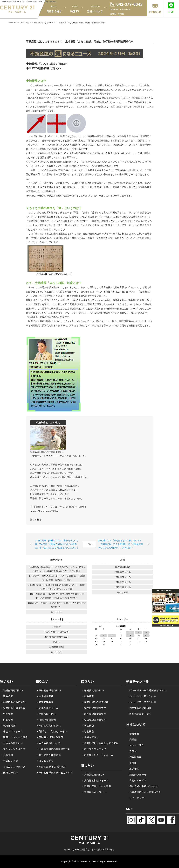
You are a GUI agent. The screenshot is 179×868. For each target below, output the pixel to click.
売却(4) (57, 642)
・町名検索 (7, 720)
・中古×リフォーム (12, 731)
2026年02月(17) (123, 577)
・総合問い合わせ (137, 775)
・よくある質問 (45, 761)
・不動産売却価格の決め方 (51, 767)
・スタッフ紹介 (135, 745)
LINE (171, 12)
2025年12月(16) (123, 587)
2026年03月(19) (123, 572)
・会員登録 (7, 755)
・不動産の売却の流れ (48, 726)
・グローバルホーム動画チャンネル (146, 690)
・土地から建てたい (12, 743)
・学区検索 (7, 714)
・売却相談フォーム (47, 708)
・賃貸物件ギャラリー (94, 792)
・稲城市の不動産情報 (13, 702)
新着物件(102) (57, 647)
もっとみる (56, 612)
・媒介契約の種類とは (48, 755)
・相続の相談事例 (46, 720)
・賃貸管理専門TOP (93, 775)
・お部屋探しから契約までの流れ (100, 743)
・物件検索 (7, 696)
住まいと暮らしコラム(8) (57, 632)
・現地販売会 (8, 726)
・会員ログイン (9, 761)
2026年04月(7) (123, 567)
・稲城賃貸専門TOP (93, 690)
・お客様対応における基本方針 (144, 792)
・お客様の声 (134, 757)
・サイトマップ (135, 798)
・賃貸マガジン (90, 737)
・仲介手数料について (48, 743)
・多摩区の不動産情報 (13, 708)
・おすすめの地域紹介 (139, 708)
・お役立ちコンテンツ (13, 767)
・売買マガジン (9, 772)
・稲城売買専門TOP (12, 690)
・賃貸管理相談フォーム (95, 780)
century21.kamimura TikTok (44, 511)
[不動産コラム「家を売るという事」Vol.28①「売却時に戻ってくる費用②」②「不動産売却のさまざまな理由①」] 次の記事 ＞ (121, 544)
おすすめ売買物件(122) (57, 637)
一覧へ (89, 544)
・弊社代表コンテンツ (139, 714)
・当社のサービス (137, 780)
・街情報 (132, 763)
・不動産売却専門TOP (49, 690)
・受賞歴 (132, 739)
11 (146, 635)
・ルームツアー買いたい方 (141, 696)
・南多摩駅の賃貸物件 (94, 714)
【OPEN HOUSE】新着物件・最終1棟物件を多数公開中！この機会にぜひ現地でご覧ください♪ (57, 596)
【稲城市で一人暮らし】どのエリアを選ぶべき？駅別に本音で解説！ (56, 605)
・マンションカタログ (13, 749)
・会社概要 (133, 734)
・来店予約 (133, 769)
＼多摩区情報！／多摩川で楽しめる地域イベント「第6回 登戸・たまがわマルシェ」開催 (56, 587)
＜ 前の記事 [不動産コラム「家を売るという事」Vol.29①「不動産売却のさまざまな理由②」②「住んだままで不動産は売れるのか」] (57, 544)
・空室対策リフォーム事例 (96, 786)
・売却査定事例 (45, 702)
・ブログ (132, 751)
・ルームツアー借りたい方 (141, 702)
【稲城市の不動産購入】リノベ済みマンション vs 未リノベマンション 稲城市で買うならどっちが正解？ (56, 569)
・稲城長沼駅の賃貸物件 (95, 702)
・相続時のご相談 (46, 714)
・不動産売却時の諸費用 (50, 737)
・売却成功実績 (45, 696)
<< (100, 626)
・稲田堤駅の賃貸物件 (94, 720)
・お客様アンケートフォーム (97, 755)
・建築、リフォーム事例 (14, 737)
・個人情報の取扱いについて (143, 786)
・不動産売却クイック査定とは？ (55, 772)
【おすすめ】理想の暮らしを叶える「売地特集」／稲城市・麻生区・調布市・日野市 (56, 578)
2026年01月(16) (123, 582)
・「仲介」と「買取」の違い (52, 731)
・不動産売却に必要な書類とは (53, 749)
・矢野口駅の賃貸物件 (94, 708)
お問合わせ (155, 12)
